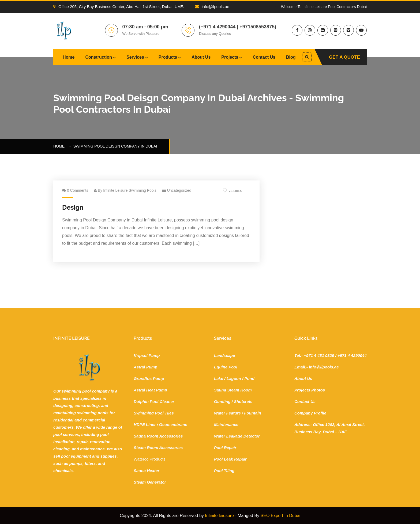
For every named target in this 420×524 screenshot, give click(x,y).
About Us (201, 57)
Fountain (252, 413)
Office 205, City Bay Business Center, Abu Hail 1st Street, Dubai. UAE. (119, 7)
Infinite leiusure (219, 516)
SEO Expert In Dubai (281, 516)
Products (168, 57)
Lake (219, 378)
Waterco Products (150, 459)
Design (73, 207)
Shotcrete (243, 402)
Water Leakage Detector (237, 436)
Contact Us (264, 57)
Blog (291, 57)
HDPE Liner (145, 425)
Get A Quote (344, 57)
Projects (230, 57)
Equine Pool (226, 367)
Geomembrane (173, 425)
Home (69, 57)
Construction (99, 57)
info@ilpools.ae (212, 7)
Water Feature (227, 413)
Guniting (222, 402)
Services (135, 57)
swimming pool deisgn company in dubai (115, 146)
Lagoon (234, 378)
